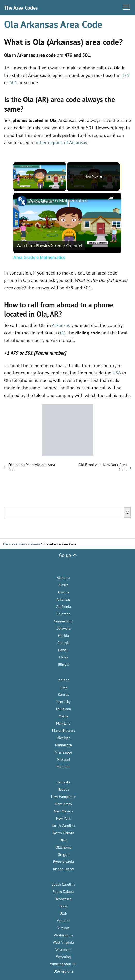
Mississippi (63, 752)
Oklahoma (63, 847)
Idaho (63, 657)
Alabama (63, 578)
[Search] (127, 512)
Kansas (63, 694)
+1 (62, 333)
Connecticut (63, 621)
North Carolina (63, 826)
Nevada (63, 789)
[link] (22, 201)
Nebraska (63, 782)
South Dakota (63, 892)
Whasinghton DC (63, 964)
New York (63, 818)
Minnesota (63, 745)
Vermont (63, 921)
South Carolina (63, 884)
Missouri (63, 759)
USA (117, 373)
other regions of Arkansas (62, 142)
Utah (63, 913)
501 (13, 83)
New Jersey (63, 804)
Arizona (63, 592)
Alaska (63, 585)
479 (125, 75)
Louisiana (63, 709)
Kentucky (63, 702)
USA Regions (63, 971)
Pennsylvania (63, 862)
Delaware (63, 628)
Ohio (63, 840)
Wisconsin (63, 950)
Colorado (63, 614)
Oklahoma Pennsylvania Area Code (32, 467)
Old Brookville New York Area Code (103, 467)
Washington (63, 935)
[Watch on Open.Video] (49, 246)
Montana (63, 767)
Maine (63, 716)
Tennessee (63, 899)
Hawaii (63, 650)
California (63, 607)
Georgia (63, 643)
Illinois (63, 664)
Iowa (63, 687)
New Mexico (63, 811)
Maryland (63, 723)
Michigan (63, 738)
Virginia (63, 928)
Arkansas (61, 325)
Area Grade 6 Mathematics (58, 200)
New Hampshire (63, 797)
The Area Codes (21, 8)
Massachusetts (63, 731)
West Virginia (63, 942)
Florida (63, 636)
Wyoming (63, 957)
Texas (63, 906)
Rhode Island (63, 869)
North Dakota (63, 833)
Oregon (63, 854)
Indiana (63, 680)
